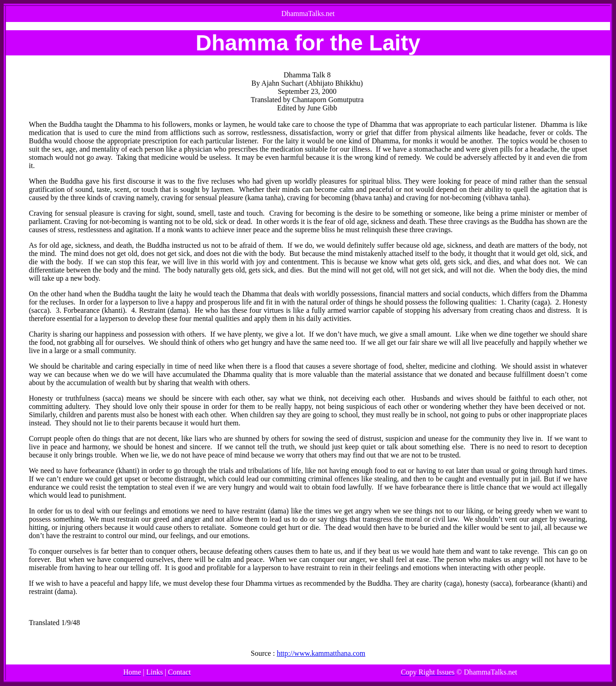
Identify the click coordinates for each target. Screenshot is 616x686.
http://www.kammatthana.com (321, 653)
